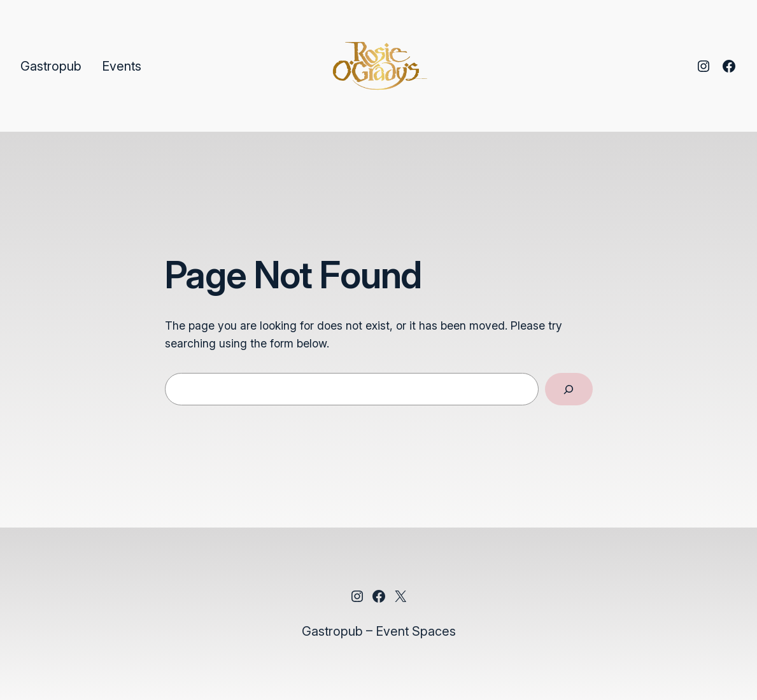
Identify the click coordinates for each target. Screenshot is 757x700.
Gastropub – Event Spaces (379, 631)
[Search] (569, 389)
